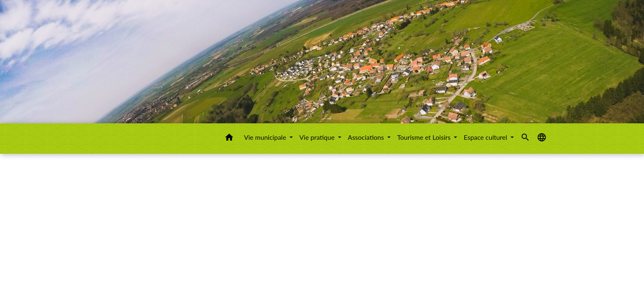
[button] (229, 139)
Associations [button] (367, 137)
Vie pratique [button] (318, 137)
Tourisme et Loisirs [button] (425, 137)
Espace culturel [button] (486, 137)
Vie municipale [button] (266, 137)
